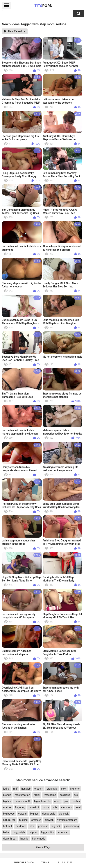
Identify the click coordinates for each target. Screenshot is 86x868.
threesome (50, 795)
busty (46, 807)
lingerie (24, 839)
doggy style (49, 814)
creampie (52, 789)
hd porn (33, 832)
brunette (75, 789)
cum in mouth (23, 801)
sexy (64, 789)
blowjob (49, 820)
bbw (32, 826)
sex (76, 795)
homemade (39, 839)
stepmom (67, 807)
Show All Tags (43, 847)
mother (76, 801)
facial (37, 795)
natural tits (9, 820)
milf (15, 789)
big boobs (9, 814)
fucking (23, 820)
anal (78, 807)
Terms (45, 862)
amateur (36, 820)
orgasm (39, 789)
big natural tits (42, 801)
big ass (34, 814)
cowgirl (22, 814)
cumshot (34, 807)
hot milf (8, 826)
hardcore (21, 826)
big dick (56, 826)
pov (66, 801)
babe (6, 832)
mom (57, 801)
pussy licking (71, 826)
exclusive (65, 795)
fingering (20, 807)
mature (7, 807)
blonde (7, 795)
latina (6, 789)
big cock (64, 814)
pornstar (43, 826)
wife (55, 807)
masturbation (22, 795)
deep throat (10, 839)
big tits (7, 801)
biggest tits (48, 832)
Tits (43, 6)
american (63, 832)
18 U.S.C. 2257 (64, 862)
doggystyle (19, 832)
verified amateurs (67, 820)
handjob (26, 789)
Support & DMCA (24, 862)
